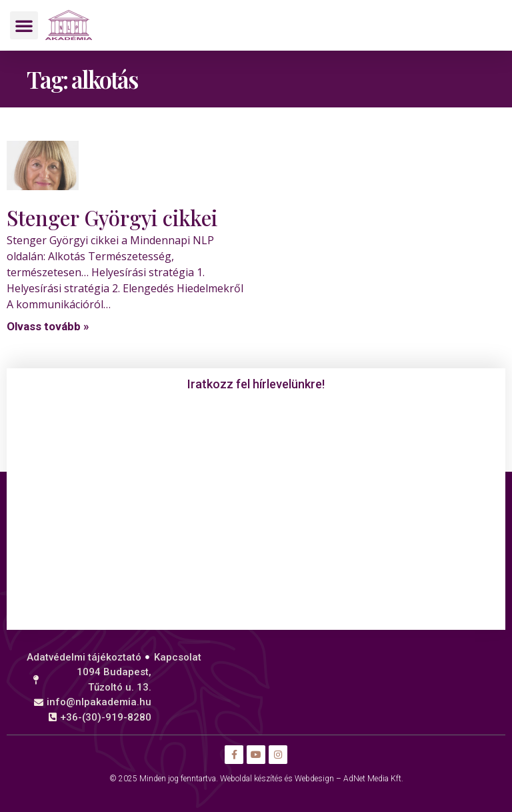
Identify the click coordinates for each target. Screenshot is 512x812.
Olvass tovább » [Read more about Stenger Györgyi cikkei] (48, 326)
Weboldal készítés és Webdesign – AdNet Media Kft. (312, 779)
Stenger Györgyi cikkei (112, 218)
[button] (24, 25)
